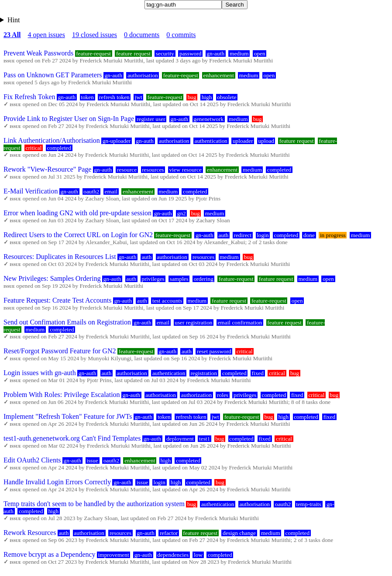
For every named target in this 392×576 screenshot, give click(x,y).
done (309, 235)
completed (59, 148)
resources (153, 170)
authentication (211, 141)
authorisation (143, 75)
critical (33, 148)
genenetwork (208, 119)
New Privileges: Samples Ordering (52, 278)
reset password (214, 351)
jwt (139, 97)
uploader (243, 141)
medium (239, 53)
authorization (196, 395)
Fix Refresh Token (29, 97)
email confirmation (240, 322)
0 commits (181, 35)
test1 (205, 439)
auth (224, 235)
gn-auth (215, 53)
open (260, 53)
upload (266, 141)
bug (192, 97)
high (207, 97)
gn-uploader (117, 141)
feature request (133, 53)
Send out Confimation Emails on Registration (67, 322)
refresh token (114, 97)
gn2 (182, 213)
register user (151, 119)
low (198, 555)
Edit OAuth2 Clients (32, 460)
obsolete (227, 97)
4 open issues (46, 35)
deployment (180, 439)
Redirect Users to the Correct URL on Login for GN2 (78, 235)
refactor (169, 533)
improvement (114, 555)
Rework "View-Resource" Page (47, 169)
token (87, 97)
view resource (185, 170)
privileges (153, 279)
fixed (258, 373)
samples (179, 279)
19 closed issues (95, 35)
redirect (242, 235)
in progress (333, 235)
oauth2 (91, 191)
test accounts (167, 301)
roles (223, 395)
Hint (14, 20)
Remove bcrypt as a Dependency (50, 554)
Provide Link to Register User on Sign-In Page (69, 119)
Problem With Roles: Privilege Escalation (62, 395)
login (263, 235)
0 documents (142, 35)
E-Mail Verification (31, 191)
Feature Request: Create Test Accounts (57, 300)
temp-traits (309, 504)
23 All (12, 35)
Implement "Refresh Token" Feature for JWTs (68, 416)
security (165, 53)
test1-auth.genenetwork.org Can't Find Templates (72, 438)
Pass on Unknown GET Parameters (53, 75)
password (190, 53)
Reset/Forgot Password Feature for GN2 (60, 351)
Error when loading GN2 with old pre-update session (77, 213)
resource (127, 170)
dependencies (173, 555)
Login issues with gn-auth (40, 373)
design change (239, 533)
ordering (204, 279)
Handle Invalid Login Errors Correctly (57, 482)
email (111, 191)
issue (92, 460)
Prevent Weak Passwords (38, 53)
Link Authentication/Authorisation (52, 140)
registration (204, 373)
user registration (193, 322)
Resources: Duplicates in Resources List (60, 257)
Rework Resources (30, 533)
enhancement (219, 75)
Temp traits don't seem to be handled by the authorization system (94, 504)
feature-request (93, 53)
